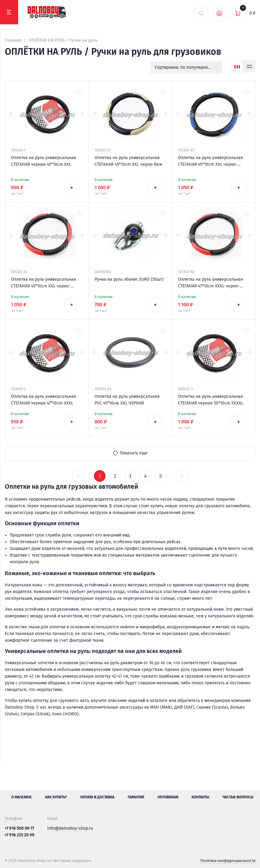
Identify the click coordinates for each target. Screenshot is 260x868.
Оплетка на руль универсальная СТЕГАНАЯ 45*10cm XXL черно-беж (128, 161)
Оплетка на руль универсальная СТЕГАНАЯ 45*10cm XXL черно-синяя (210, 161)
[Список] (249, 66)
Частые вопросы (238, 797)
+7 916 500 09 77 (19, 828)
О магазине (21, 797)
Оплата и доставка (97, 797)
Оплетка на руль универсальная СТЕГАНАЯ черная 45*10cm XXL (43, 161)
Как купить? (56, 797)
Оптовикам (168, 797)
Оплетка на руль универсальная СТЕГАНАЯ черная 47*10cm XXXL (43, 400)
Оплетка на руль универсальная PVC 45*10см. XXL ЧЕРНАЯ (127, 400)
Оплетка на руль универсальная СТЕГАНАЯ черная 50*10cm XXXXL (211, 400)
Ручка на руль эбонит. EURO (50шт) (129, 279)
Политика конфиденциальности (228, 861)
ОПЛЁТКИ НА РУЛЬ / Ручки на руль (63, 40)
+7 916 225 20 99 (19, 835)
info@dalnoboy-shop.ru (70, 828)
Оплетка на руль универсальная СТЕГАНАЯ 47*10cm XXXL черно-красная (210, 283)
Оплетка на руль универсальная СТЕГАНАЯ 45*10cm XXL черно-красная (43, 283)
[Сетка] (237, 67)
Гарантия (136, 797)
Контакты (200, 797)
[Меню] (9, 12)
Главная (13, 40)
